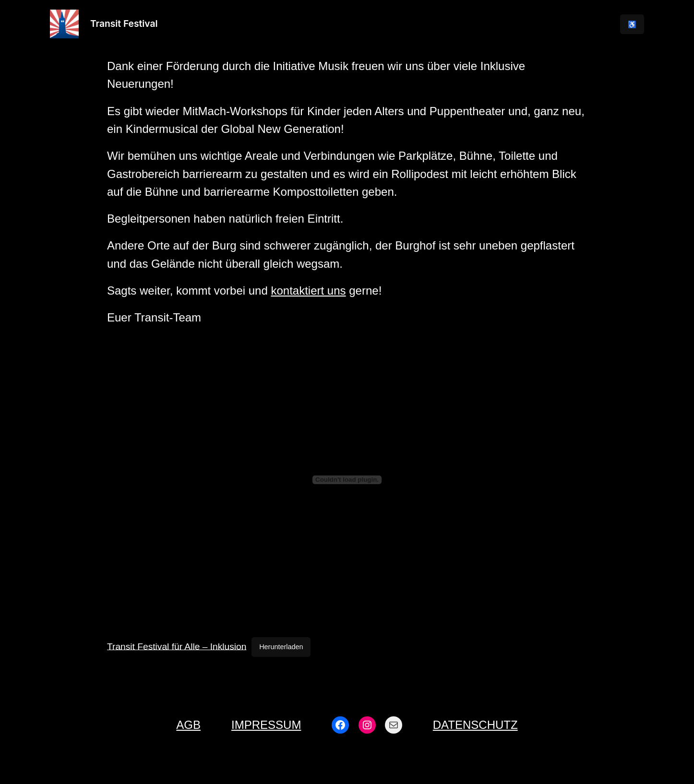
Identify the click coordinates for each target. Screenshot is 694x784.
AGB (188, 725)
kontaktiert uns (308, 291)
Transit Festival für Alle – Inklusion (177, 646)
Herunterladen (281, 647)
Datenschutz (475, 725)
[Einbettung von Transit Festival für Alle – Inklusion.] (347, 480)
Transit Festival (124, 24)
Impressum (266, 725)
